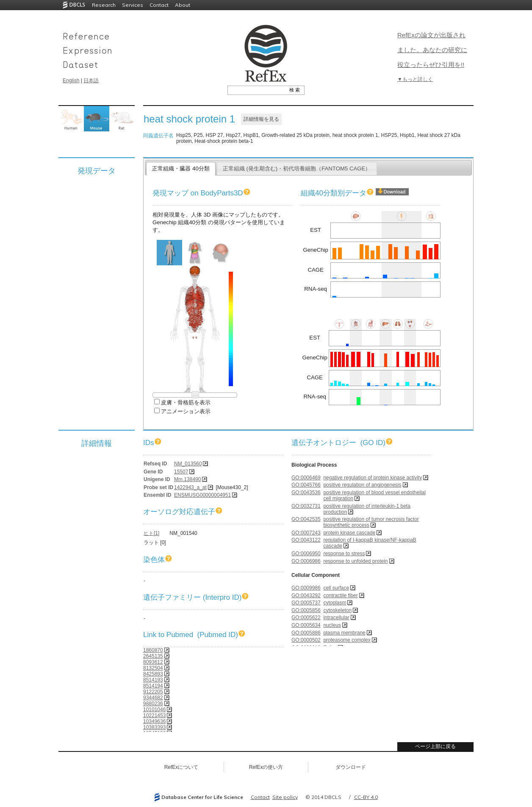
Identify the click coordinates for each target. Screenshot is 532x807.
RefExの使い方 (266, 767)
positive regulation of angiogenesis (362, 485)
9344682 (153, 698)
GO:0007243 (306, 533)
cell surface (336, 588)
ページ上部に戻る (435, 746)
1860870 (153, 650)
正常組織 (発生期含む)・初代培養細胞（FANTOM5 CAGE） (297, 168)
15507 (181, 472)
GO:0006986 (306, 561)
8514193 (153, 680)
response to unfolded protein (355, 561)
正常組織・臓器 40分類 (181, 168)
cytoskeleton (337, 610)
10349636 (154, 721)
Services (133, 5)
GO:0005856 (306, 610)
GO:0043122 (306, 540)
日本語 (91, 81)
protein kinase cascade (349, 533)
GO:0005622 (306, 618)
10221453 (154, 715)
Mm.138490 (187, 479)
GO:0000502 (306, 640)
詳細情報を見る (261, 119)
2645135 (153, 656)
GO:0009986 (306, 588)
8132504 (153, 668)
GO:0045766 (306, 485)
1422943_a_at (190, 487)
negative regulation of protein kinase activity (373, 478)
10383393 (154, 727)
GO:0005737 (306, 603)
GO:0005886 (306, 633)
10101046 (154, 710)
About (183, 5)
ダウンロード (351, 767)
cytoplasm (335, 603)
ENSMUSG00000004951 (202, 495)
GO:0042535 (306, 519)
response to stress (344, 554)
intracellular (336, 618)
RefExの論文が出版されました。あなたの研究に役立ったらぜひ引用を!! (432, 50)
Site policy (285, 797)
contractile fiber (340, 596)
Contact (159, 5)
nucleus (332, 625)
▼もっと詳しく (415, 79)
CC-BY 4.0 (366, 797)
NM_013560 (188, 464)
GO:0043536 (306, 493)
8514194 (153, 686)
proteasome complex (347, 640)
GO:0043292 (306, 596)
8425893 (153, 674)
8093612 (153, 662)
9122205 (153, 692)
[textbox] (256, 90)
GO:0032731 (306, 506)
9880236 (153, 704)
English (71, 81)
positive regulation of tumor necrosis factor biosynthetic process (371, 522)
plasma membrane (344, 633)
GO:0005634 (306, 625)
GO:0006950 (306, 554)
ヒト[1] (151, 533)
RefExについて (181, 767)
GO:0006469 (306, 478)
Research (104, 5)
